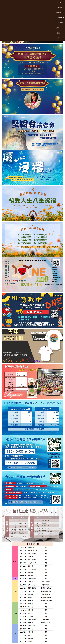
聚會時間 (59, 13)
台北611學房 (60, 23)
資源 (58, 28)
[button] (60, 7)
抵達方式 (59, 33)
